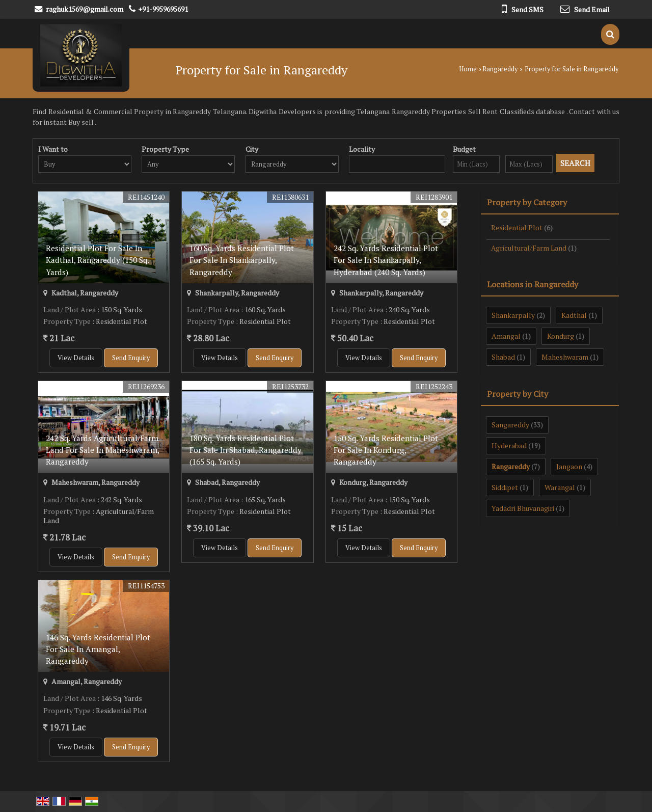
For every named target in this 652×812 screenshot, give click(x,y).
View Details (76, 358)
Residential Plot (517, 227)
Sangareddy (510, 425)
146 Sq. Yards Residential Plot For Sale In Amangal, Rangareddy (98, 649)
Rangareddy (500, 69)
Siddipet (505, 487)
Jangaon (569, 466)
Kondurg (561, 336)
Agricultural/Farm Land (529, 248)
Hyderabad (509, 445)
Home (468, 69)
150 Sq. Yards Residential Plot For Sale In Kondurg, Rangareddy (386, 450)
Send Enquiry (131, 358)
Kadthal (574, 315)
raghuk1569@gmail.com (85, 9)
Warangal (560, 487)
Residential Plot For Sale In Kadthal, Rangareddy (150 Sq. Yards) (97, 260)
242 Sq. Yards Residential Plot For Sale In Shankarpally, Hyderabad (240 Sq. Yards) (386, 260)
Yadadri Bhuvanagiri (523, 508)
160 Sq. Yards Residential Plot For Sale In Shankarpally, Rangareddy (242, 260)
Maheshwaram (565, 357)
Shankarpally (513, 315)
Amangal (506, 336)
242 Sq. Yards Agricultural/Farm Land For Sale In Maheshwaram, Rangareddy (102, 450)
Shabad (503, 357)
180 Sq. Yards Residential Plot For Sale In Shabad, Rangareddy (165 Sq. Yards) (246, 450)
